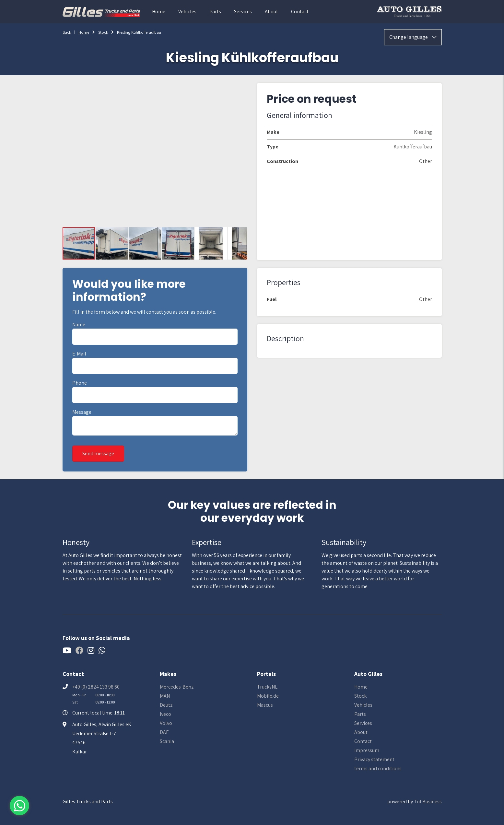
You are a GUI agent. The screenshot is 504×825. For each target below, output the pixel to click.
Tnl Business (428, 802)
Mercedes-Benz (177, 687)
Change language (413, 37)
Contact (300, 12)
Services (243, 12)
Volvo (166, 723)
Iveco (165, 714)
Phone (80, 383)
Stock (103, 32)
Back (67, 32)
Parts (215, 12)
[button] (112, 243)
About (271, 12)
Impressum (367, 750)
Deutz (166, 705)
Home (159, 12)
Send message (98, 453)
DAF (164, 732)
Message (82, 412)
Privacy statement (374, 759)
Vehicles (187, 12)
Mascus (265, 705)
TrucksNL (267, 687)
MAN (165, 696)
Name (79, 325)
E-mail (79, 354)
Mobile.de (268, 696)
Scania (167, 741)
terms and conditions (378, 768)
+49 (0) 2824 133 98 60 (96, 687)
